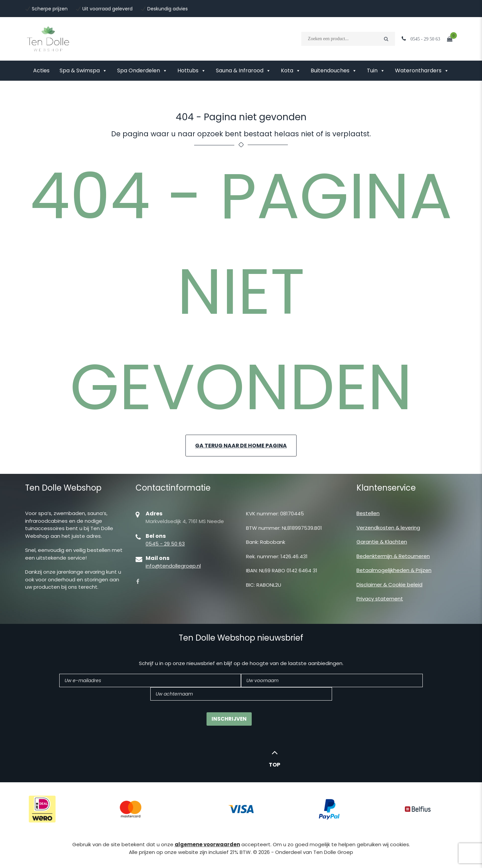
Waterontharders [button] (422, 71)
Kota (291, 71)
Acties (41, 70)
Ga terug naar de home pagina (241, 446)
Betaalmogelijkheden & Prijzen (394, 570)
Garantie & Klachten (382, 542)
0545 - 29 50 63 (165, 544)
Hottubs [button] (192, 71)
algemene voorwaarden (207, 845)
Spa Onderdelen (142, 71)
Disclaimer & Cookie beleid (389, 585)
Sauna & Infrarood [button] (243, 71)
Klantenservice (386, 488)
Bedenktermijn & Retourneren (393, 556)
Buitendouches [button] (334, 71)
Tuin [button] (376, 71)
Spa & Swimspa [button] (83, 71)
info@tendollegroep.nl (173, 566)
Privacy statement (380, 599)
